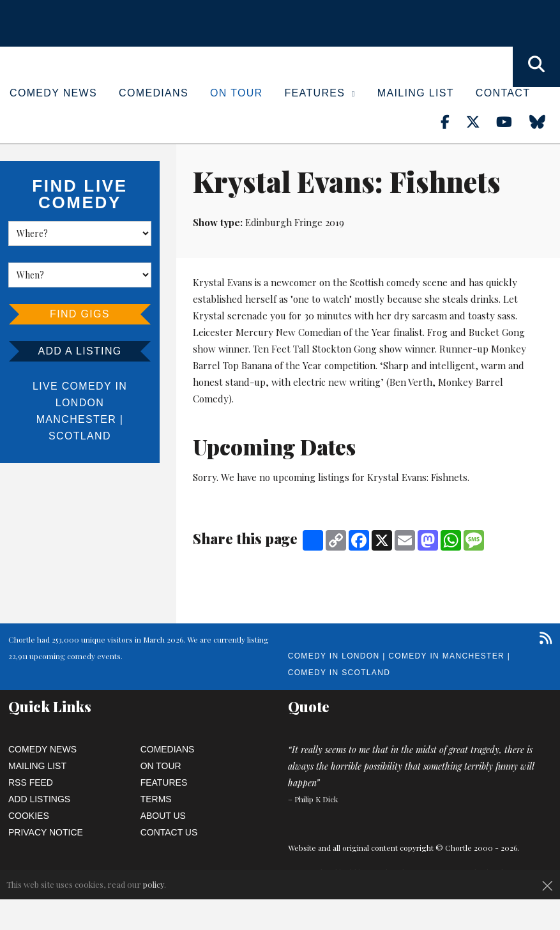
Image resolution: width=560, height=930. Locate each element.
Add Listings (39, 799)
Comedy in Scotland (339, 673)
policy (154, 884)
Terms (156, 799)
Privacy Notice (46, 832)
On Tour (237, 93)
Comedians (154, 93)
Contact (503, 93)
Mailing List (416, 93)
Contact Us (169, 832)
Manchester (76, 419)
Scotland (80, 436)
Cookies (29, 816)
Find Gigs (80, 314)
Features (320, 93)
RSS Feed (31, 782)
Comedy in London (334, 656)
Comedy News (53, 93)
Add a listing (79, 351)
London (80, 403)
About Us (163, 816)
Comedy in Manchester (446, 656)
